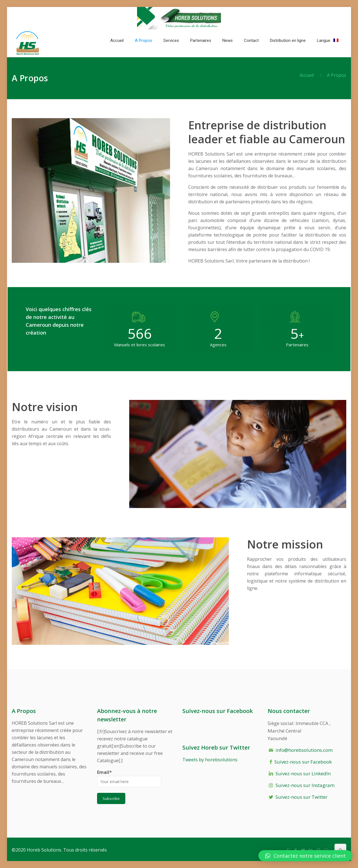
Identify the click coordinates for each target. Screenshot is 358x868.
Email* (129, 778)
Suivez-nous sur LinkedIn (303, 773)
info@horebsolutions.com (304, 750)
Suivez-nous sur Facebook (303, 762)
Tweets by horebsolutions (210, 760)
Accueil (307, 75)
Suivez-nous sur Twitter (302, 797)
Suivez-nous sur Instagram (305, 785)
